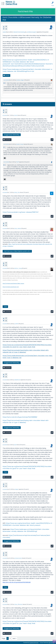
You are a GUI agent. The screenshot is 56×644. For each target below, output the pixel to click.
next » (14, 638)
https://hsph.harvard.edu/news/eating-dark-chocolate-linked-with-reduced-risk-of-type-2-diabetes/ (26, 351)
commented (6, 80)
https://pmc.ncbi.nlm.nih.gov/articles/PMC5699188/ (20, 417)
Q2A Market (51, 643)
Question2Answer (34, 643)
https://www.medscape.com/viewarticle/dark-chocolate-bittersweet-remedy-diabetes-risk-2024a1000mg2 (26, 530)
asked (4, 32)
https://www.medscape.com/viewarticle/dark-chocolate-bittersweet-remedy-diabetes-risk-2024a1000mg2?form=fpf (27, 70)
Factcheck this (25, 11)
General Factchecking (19, 32)
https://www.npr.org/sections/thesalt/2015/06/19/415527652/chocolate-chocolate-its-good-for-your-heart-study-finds (27, 346)
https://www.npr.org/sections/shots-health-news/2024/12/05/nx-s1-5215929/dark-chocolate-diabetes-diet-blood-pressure (28, 524)
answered (5, 115)
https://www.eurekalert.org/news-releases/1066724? (21, 212)
